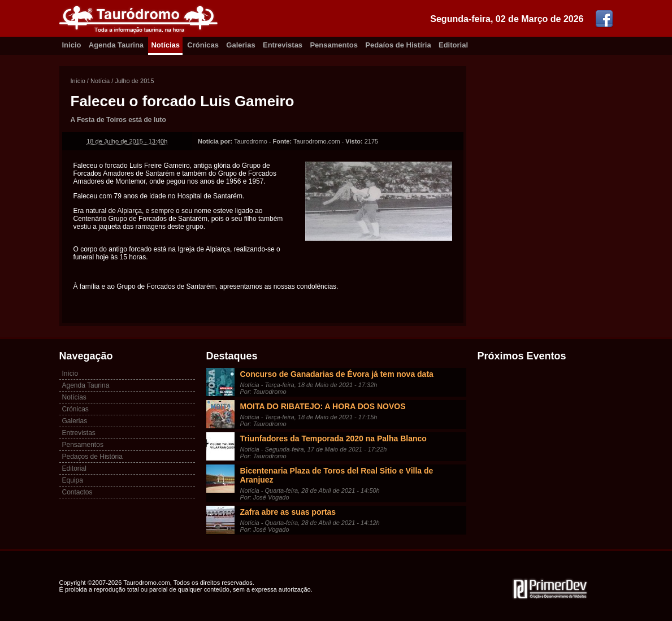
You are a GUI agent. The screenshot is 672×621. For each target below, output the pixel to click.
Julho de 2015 (134, 81)
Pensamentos (334, 45)
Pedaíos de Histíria (398, 45)
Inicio (72, 45)
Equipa (73, 480)
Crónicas (203, 45)
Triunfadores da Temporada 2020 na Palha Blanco (333, 438)
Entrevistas (283, 45)
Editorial (453, 45)
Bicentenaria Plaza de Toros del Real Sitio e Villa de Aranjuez (337, 475)
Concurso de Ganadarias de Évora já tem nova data (337, 374)
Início (78, 81)
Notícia (100, 81)
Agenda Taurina (116, 45)
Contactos (77, 492)
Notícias (165, 45)
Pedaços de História (92, 457)
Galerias (240, 45)
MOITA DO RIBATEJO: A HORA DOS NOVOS (323, 406)
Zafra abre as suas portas (288, 512)
